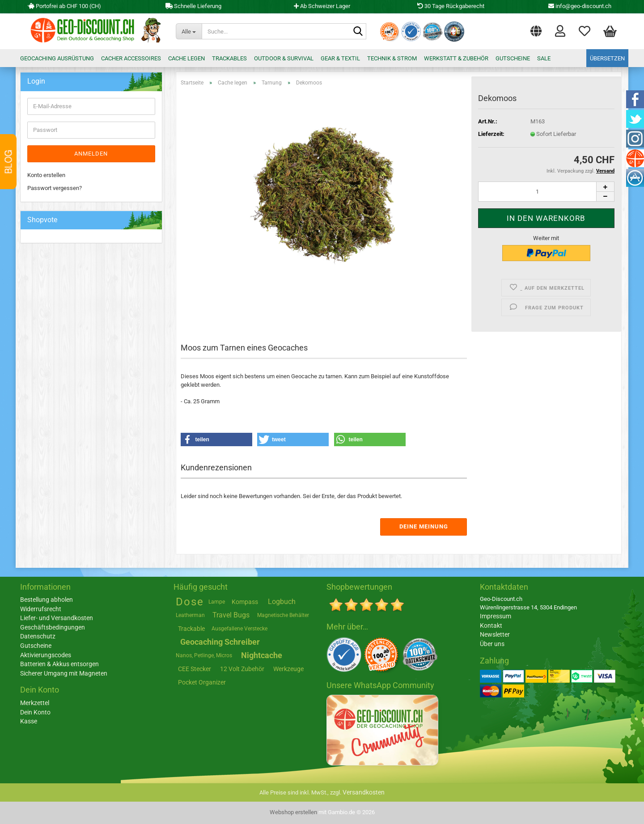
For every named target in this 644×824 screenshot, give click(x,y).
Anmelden (91, 154)
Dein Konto (35, 712)
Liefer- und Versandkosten (57, 618)
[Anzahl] (546, 192)
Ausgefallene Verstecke (239, 629)
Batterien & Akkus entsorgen (59, 664)
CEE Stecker (195, 669)
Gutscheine (513, 58)
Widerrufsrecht (41, 609)
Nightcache (262, 655)
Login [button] (560, 30)
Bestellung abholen (47, 600)
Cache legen (186, 58)
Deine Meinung (424, 526)
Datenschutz (38, 636)
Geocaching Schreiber (220, 642)
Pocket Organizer (202, 682)
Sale (544, 58)
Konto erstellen (46, 175)
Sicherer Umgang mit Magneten (64, 673)
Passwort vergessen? (55, 188)
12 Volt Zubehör (242, 669)
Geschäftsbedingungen (53, 627)
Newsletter (495, 634)
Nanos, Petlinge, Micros (204, 655)
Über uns (492, 644)
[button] (536, 29)
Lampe (217, 602)
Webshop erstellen (293, 812)
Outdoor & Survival (284, 58)
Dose (190, 602)
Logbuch (282, 602)
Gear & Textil (340, 58)
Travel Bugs (231, 615)
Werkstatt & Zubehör (456, 58)
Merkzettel (585, 30)
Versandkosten (364, 792)
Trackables (229, 58)
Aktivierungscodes (46, 655)
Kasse (29, 721)
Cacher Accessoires (131, 58)
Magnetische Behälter (283, 615)
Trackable (191, 629)
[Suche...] (189, 31)
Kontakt (491, 625)
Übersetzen (607, 58)
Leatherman (190, 615)
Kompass (245, 602)
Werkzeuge (288, 669)
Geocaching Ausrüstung (57, 58)
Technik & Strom (392, 58)
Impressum (496, 616)
